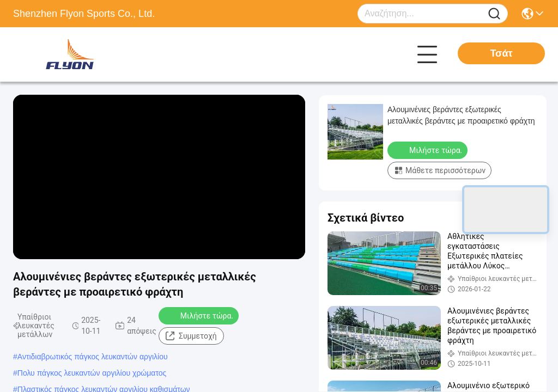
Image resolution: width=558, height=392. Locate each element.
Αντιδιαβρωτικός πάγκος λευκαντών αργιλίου (93, 357)
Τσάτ (501, 53)
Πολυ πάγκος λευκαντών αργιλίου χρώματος (92, 373)
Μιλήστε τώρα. (200, 315)
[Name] (494, 14)
